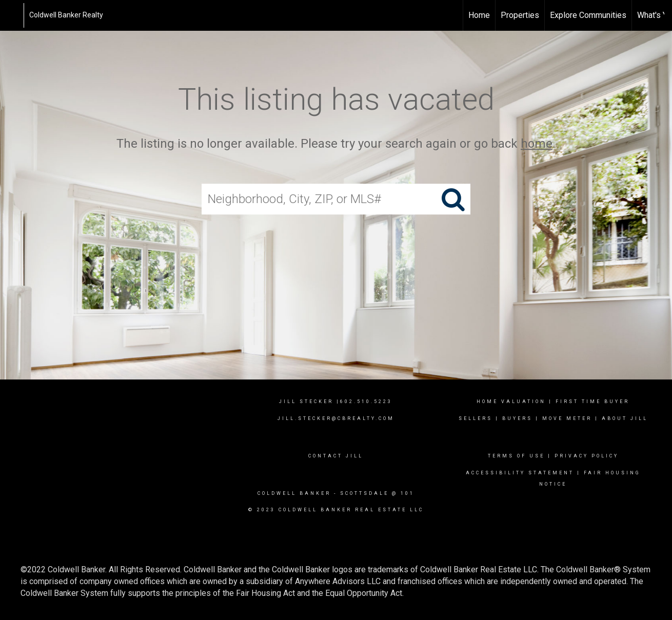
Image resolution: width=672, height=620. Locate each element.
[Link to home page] (13, 15)
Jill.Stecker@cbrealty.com (336, 418)
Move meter (567, 418)
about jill (625, 418)
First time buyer (592, 402)
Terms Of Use (516, 456)
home (537, 144)
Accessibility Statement (520, 473)
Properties (520, 15)
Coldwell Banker (294, 493)
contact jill (336, 456)
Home (479, 15)
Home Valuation (511, 402)
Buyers (517, 418)
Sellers (476, 418)
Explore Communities (588, 15)
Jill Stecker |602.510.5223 (336, 402)
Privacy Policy (587, 456)
